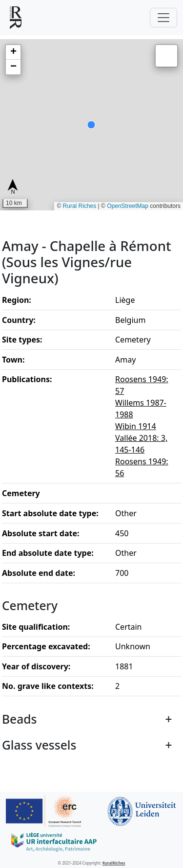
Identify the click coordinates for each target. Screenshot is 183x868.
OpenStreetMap (128, 206)
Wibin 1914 (136, 426)
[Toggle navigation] (163, 18)
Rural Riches (80, 206)
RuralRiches (114, 863)
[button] (13, 52)
